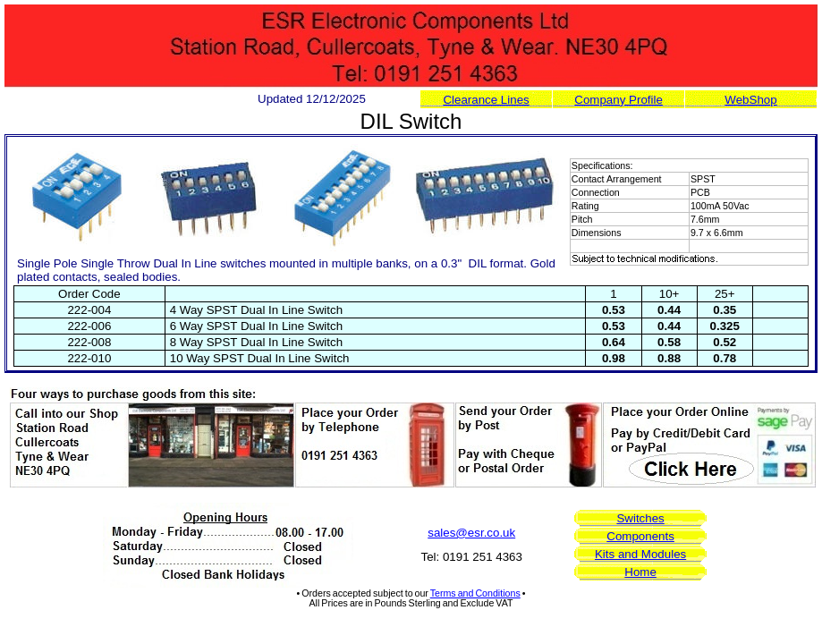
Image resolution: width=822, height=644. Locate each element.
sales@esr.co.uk (471, 533)
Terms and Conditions (475, 593)
